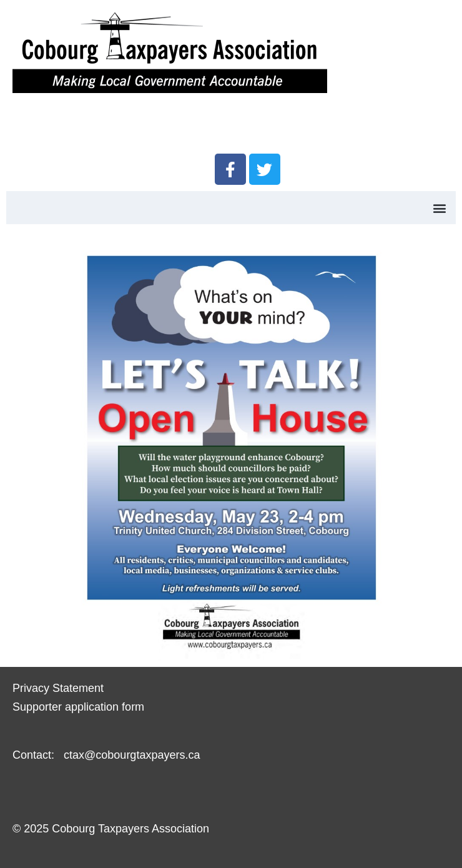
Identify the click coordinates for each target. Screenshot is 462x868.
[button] (439, 208)
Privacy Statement (58, 688)
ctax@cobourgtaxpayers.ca (130, 755)
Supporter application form (78, 707)
